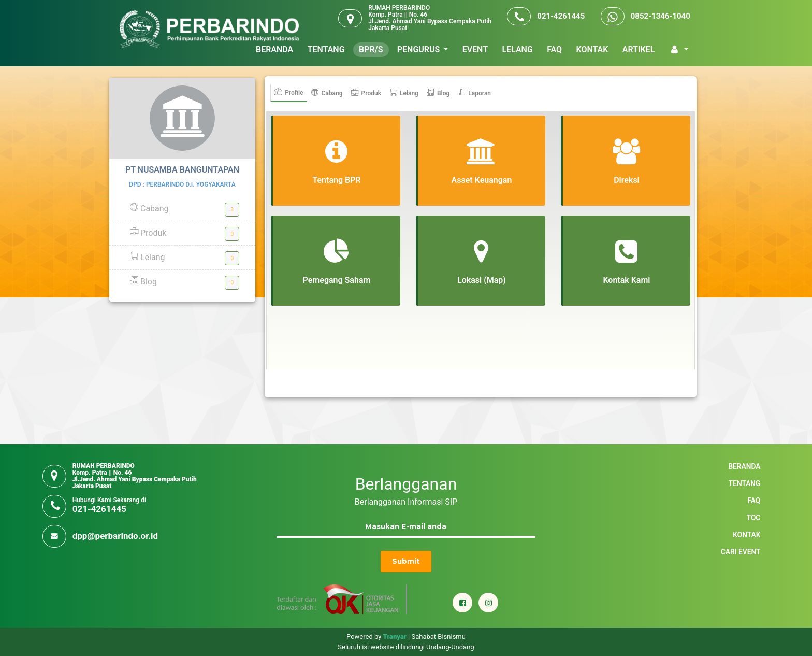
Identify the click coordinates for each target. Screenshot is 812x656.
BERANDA (274, 49)
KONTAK (592, 49)
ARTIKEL (639, 49)
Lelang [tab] (404, 93)
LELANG (517, 49)
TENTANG (326, 49)
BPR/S (371, 49)
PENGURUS (419, 49)
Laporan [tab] (474, 93)
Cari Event (741, 552)
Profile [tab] (289, 92)
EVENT (475, 49)
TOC (754, 518)
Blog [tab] (438, 93)
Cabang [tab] (327, 93)
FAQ (554, 49)
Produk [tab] (366, 93)
